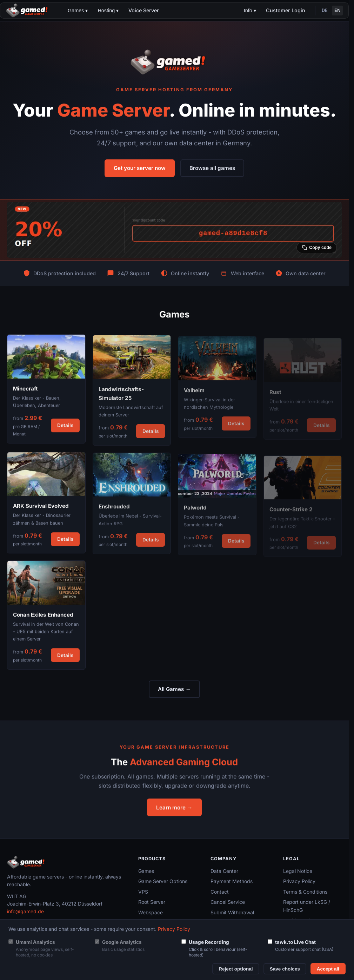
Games (146, 871)
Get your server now (140, 168)
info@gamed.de (25, 911)
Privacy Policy (299, 881)
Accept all (328, 969)
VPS (143, 892)
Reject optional (236, 969)
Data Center (224, 871)
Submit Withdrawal (232, 912)
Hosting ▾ (108, 11)
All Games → (174, 689)
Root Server (152, 902)
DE (325, 10)
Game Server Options (163, 881)
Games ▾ (78, 11)
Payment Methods (232, 881)
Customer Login (286, 10)
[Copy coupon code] (317, 248)
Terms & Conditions (305, 892)
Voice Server (144, 10)
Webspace (151, 912)
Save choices (285, 969)
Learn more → (174, 812)
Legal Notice (298, 871)
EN (338, 10)
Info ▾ (250, 11)
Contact (220, 892)
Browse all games (212, 168)
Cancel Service (228, 902)
